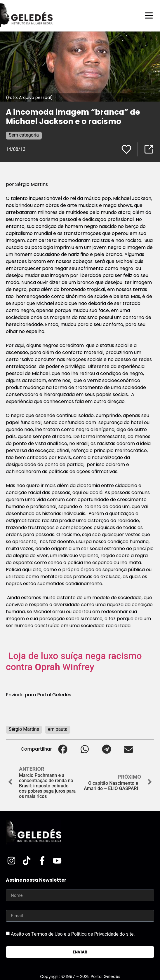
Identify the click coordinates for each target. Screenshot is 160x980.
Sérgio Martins (24, 729)
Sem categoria (24, 135)
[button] (63, 749)
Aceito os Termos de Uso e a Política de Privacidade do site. (73, 934)
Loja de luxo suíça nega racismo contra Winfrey (74, 661)
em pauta (58, 729)
